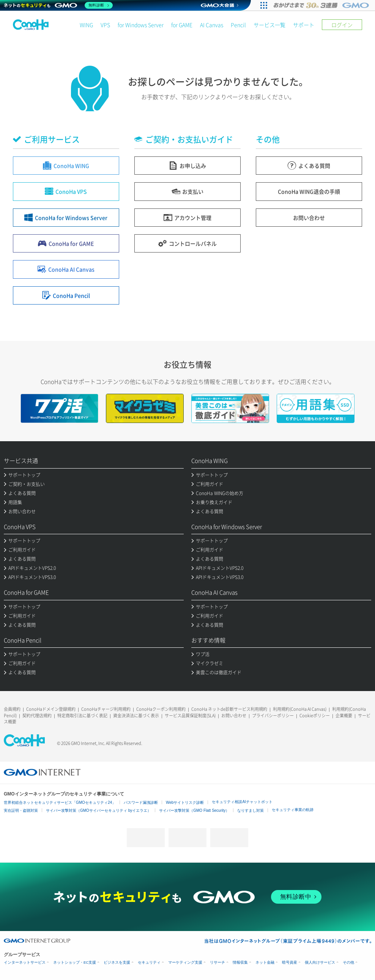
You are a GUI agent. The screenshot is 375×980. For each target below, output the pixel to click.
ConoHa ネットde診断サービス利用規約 (229, 709)
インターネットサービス (25, 962)
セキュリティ (149, 962)
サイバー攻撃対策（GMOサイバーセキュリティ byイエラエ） (98, 810)
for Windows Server (141, 25)
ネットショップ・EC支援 (75, 962)
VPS (105, 25)
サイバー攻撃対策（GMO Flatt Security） (194, 810)
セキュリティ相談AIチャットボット (242, 802)
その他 (348, 962)
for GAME (182, 25)
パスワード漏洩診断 (141, 802)
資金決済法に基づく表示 (136, 716)
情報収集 (240, 962)
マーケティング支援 (185, 962)
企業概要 (344, 716)
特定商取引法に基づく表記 (82, 716)
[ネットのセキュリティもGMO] (58, 5)
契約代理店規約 (37, 716)
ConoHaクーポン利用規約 (161, 709)
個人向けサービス (320, 962)
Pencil (238, 25)
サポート (304, 25)
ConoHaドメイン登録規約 (51, 709)
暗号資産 (290, 962)
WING (86, 25)
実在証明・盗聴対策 (21, 810)
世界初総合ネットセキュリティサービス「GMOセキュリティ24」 (60, 802)
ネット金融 (265, 962)
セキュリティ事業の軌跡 (293, 810)
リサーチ (217, 962)
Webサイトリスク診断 (185, 802)
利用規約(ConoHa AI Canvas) (300, 709)
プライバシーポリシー (273, 716)
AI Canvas (212, 25)
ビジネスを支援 (117, 962)
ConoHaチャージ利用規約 (106, 709)
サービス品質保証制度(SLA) (190, 716)
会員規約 (12, 709)
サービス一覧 (269, 25)
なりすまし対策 (251, 810)
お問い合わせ (234, 716)
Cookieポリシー (315, 716)
